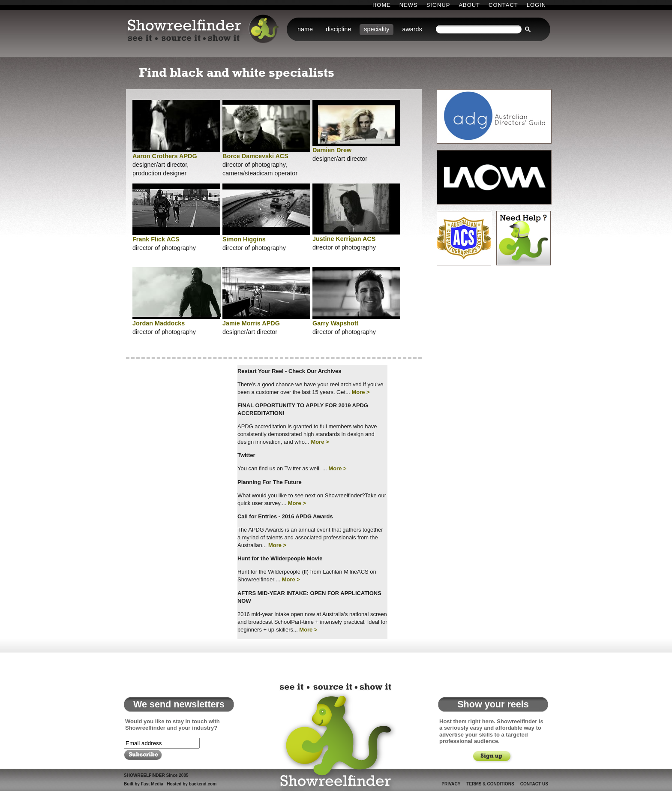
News (409, 5)
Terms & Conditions (490, 784)
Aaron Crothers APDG (165, 156)
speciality (376, 29)
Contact (503, 5)
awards (412, 29)
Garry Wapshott (335, 323)
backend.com (203, 784)
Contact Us (534, 784)
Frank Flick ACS (156, 239)
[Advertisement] (177, 440)
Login (536, 5)
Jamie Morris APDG (251, 323)
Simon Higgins (244, 239)
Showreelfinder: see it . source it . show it (204, 30)
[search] (479, 29)
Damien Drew (332, 150)
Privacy (451, 784)
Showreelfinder (334, 736)
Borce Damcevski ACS (255, 156)
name (305, 29)
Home (382, 5)
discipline (338, 29)
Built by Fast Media (144, 784)
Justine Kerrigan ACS (344, 239)
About (469, 5)
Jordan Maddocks (159, 323)
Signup (438, 5)
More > (360, 392)
